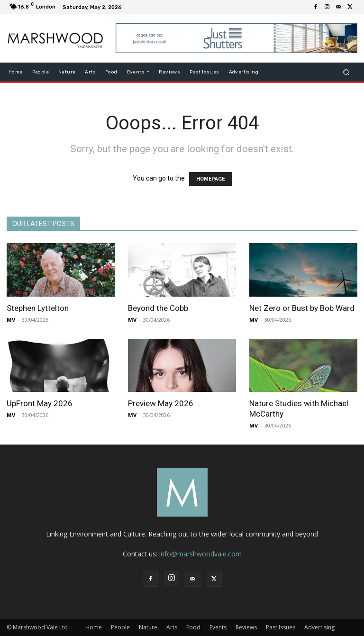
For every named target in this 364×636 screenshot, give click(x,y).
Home (94, 627)
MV (11, 320)
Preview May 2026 (161, 403)
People (120, 627)
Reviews (246, 627)
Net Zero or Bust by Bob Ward (302, 308)
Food (193, 627)
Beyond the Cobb (158, 308)
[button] (346, 72)
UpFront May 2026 (40, 403)
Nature (148, 627)
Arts (172, 627)
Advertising (319, 627)
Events (218, 627)
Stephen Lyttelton (38, 308)
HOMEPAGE (210, 179)
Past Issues (281, 627)
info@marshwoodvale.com (200, 554)
